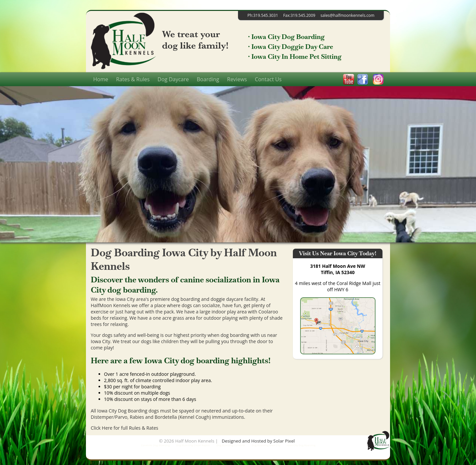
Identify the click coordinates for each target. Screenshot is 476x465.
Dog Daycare (173, 79)
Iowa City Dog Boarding (301, 445)
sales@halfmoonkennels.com (347, 15)
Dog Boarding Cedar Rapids (193, 445)
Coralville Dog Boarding (155, 445)
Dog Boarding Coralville (231, 445)
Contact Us (268, 79)
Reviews (237, 79)
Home (101, 79)
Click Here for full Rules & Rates (125, 428)
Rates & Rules (133, 79)
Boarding (208, 79)
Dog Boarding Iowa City (266, 445)
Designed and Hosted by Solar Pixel (258, 441)
